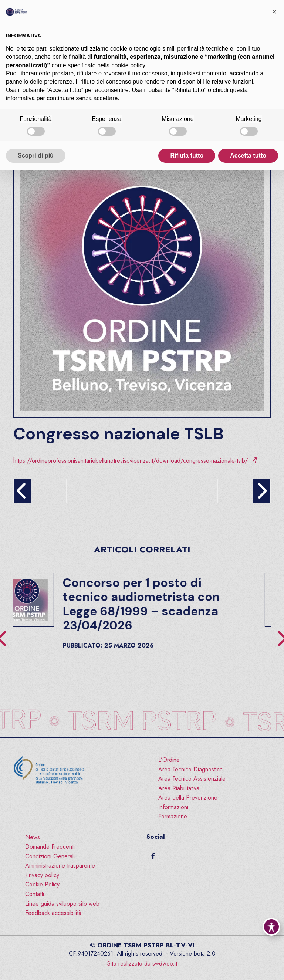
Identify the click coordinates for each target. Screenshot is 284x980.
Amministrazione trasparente (60, 866)
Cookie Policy (42, 884)
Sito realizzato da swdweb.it (142, 964)
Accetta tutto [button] (248, 156)
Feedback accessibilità (53, 913)
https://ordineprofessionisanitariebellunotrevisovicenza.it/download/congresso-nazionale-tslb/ (131, 461)
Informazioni (173, 807)
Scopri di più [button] (36, 156)
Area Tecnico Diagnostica (190, 769)
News (33, 837)
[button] (274, 12)
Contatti (35, 894)
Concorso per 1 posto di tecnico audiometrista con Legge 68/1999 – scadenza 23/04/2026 (162, 604)
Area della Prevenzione (188, 797)
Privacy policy (42, 875)
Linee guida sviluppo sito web (62, 904)
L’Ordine (169, 760)
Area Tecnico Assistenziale (192, 779)
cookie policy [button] (128, 65)
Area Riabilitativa (179, 788)
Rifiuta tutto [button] (187, 156)
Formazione (173, 816)
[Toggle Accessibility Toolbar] (271, 927)
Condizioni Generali (50, 856)
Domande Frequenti (50, 847)
